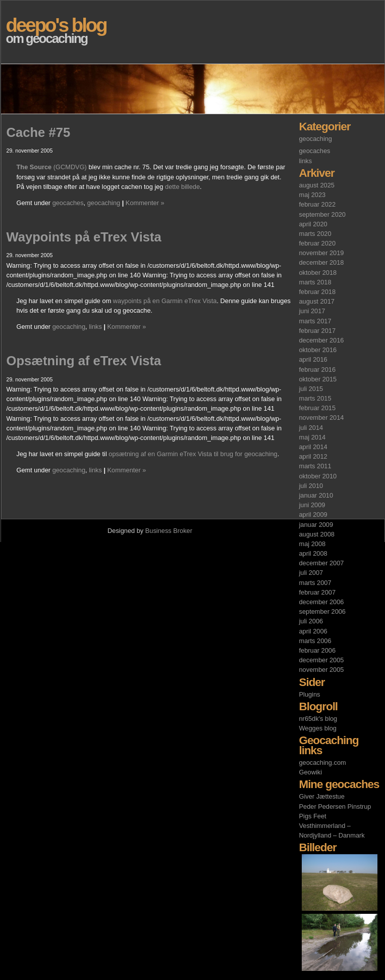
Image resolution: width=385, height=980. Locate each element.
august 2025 (317, 185)
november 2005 (322, 670)
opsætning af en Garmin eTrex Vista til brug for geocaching (193, 454)
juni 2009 (312, 505)
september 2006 (322, 611)
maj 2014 (313, 437)
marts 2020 (315, 234)
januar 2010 (316, 495)
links (306, 161)
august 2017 (317, 301)
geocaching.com (323, 763)
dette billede (182, 187)
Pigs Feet (313, 816)
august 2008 (317, 534)
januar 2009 (316, 525)
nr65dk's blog (318, 719)
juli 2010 (311, 486)
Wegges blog (318, 728)
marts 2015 (315, 398)
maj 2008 (313, 544)
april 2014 (313, 447)
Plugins (310, 694)
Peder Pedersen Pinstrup (335, 806)
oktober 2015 (318, 379)
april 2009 (313, 514)
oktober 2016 (318, 350)
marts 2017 (315, 321)
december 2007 (322, 563)
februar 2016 (318, 370)
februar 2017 (318, 331)
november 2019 (322, 253)
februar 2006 (318, 650)
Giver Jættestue (322, 796)
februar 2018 (318, 292)
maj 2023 (313, 195)
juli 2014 (311, 428)
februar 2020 (318, 243)
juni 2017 (312, 311)
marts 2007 (315, 583)
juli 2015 (311, 389)
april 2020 (313, 224)
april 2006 (313, 631)
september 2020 (322, 214)
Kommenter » (145, 203)
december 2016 (322, 340)
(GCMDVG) (52, 167)
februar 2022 (318, 204)
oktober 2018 (318, 273)
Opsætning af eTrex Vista (84, 361)
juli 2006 (311, 621)
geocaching (316, 139)
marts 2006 (315, 641)
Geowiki (311, 772)
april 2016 (313, 359)
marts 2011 (315, 466)
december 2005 (322, 660)
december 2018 (322, 262)
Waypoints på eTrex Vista (84, 237)
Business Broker (169, 531)
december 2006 (322, 602)
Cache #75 (39, 132)
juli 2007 (311, 573)
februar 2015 (318, 408)
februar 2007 (318, 592)
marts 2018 (315, 282)
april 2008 (313, 553)
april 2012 (313, 456)
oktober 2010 (318, 476)
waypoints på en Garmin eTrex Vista (165, 301)
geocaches (315, 151)
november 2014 (322, 418)
